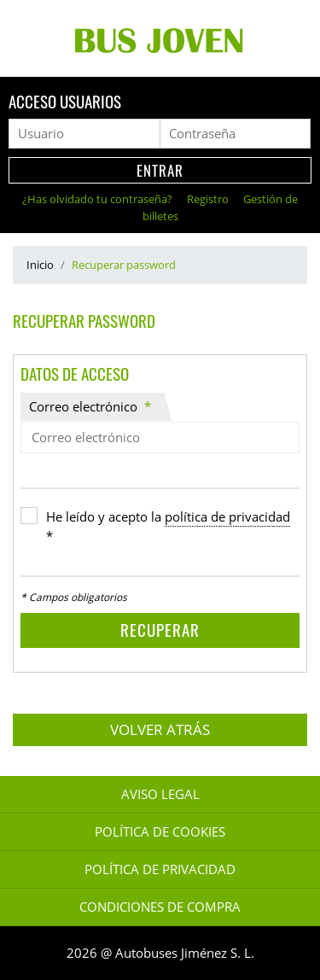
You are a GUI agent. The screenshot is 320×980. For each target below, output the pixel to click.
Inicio (40, 265)
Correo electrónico (90, 407)
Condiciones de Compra (160, 907)
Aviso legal (160, 794)
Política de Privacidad (160, 869)
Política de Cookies (160, 832)
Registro (209, 199)
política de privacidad (227, 517)
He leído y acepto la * (168, 527)
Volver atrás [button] (160, 729)
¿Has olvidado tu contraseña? (99, 199)
